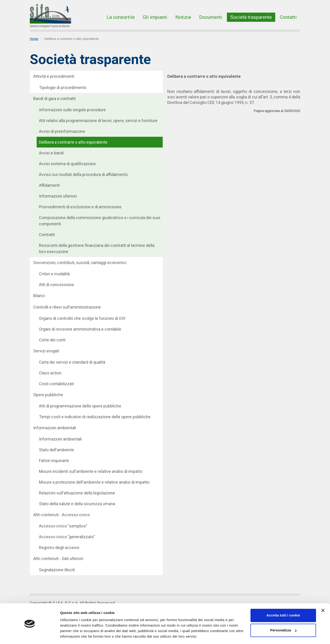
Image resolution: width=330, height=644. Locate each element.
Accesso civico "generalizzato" (67, 537)
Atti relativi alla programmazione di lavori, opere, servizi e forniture (98, 121)
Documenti (211, 17)
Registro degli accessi (59, 548)
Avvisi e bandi (51, 153)
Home (34, 39)
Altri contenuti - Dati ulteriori (58, 559)
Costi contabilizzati (56, 384)
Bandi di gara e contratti (54, 99)
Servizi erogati (46, 351)
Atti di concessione (56, 285)
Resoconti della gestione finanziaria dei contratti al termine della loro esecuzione (97, 248)
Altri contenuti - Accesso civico (62, 515)
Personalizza (283, 616)
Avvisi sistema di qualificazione (67, 164)
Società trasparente (251, 17)
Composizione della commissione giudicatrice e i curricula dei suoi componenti (100, 221)
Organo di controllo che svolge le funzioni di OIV (82, 318)
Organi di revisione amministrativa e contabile (80, 329)
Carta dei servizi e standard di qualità (72, 362)
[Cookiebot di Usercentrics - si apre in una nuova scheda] (30, 635)
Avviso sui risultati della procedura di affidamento (83, 174)
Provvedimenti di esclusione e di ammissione (80, 207)
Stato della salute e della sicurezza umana (77, 504)
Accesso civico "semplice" (63, 526)
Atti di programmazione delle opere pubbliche (80, 406)
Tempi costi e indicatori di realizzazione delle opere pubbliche (95, 417)
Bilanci (39, 296)
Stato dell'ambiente (56, 450)
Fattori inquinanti (54, 461)
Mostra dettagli (72, 635)
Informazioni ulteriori (58, 196)
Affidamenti (49, 185)
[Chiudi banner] (323, 596)
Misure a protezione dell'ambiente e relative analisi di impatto (94, 482)
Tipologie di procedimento (63, 88)
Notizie (183, 17)
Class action (50, 373)
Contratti (47, 235)
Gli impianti (155, 17)
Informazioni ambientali (55, 428)
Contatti (288, 17)
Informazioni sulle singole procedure (72, 110)
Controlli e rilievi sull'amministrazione (67, 307)
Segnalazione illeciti (57, 570)
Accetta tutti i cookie (283, 601)
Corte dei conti (52, 340)
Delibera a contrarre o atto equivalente (73, 142)
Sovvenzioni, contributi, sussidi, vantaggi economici (80, 263)
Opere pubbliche (48, 395)
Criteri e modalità (54, 274)
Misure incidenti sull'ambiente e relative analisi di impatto (91, 471)
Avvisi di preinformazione (62, 131)
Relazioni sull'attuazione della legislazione (77, 493)
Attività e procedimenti (54, 76)
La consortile (121, 17)
